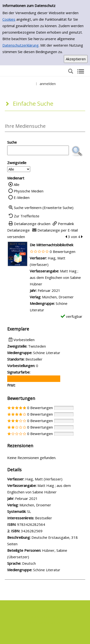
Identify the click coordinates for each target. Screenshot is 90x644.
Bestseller (44, 518)
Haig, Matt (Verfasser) (44, 479)
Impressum (48, 633)
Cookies (9, 19)
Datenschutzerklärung (21, 45)
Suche (12, 142)
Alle (17, 184)
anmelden (48, 84)
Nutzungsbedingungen (45, 623)
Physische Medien (29, 191)
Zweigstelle (17, 163)
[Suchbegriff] (38, 150)
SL (29, 511)
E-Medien (22, 197)
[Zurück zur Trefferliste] (23, 216)
